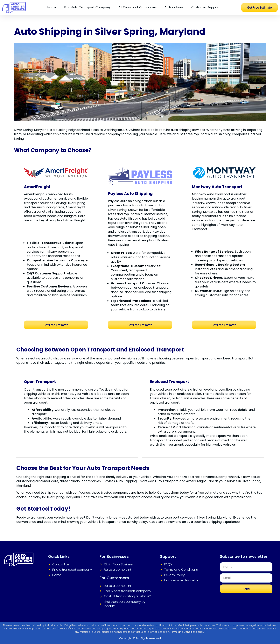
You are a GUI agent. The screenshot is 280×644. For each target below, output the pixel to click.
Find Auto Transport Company (87, 7)
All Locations (174, 7)
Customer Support (206, 7)
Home (52, 7)
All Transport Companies (138, 7)
